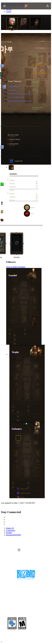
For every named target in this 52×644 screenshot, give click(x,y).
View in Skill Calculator (16, 267)
